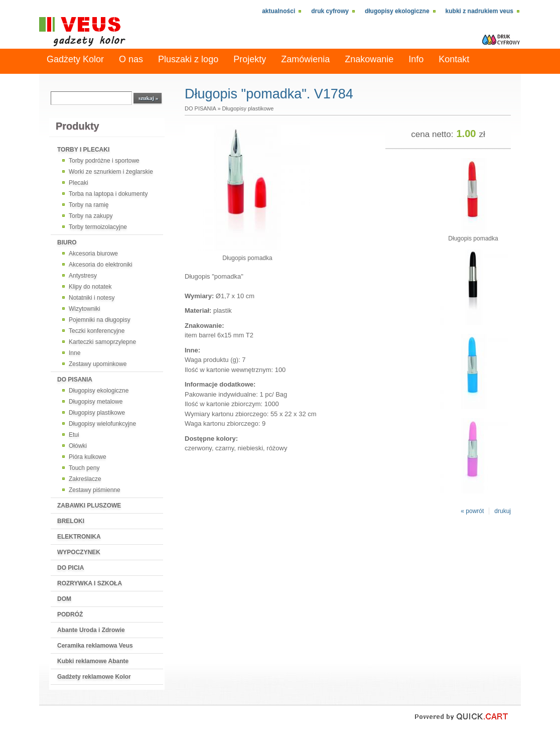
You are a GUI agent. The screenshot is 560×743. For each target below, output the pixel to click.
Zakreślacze (85, 479)
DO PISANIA (75, 380)
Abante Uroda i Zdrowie (91, 630)
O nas (131, 59)
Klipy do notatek (90, 287)
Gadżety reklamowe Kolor (94, 677)
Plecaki (79, 183)
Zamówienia (305, 59)
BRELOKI (71, 521)
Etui (74, 435)
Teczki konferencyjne (97, 331)
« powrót (472, 511)
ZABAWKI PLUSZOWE (89, 506)
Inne (75, 353)
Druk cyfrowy (330, 11)
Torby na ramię (89, 205)
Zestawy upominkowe (98, 364)
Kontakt (454, 59)
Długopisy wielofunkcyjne (102, 424)
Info (416, 59)
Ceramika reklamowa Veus (95, 646)
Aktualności (278, 11)
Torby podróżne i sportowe (104, 161)
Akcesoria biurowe (93, 254)
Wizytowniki (85, 309)
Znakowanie (369, 59)
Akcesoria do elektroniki (101, 265)
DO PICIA (71, 568)
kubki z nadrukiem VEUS (479, 11)
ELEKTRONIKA (79, 537)
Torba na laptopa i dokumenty (108, 194)
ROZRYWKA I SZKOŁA (90, 583)
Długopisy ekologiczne (397, 11)
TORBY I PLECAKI (83, 150)
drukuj (503, 511)
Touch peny (84, 468)
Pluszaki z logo (188, 59)
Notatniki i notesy (92, 298)
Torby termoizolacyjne (98, 227)
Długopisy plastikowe (97, 413)
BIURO (67, 242)
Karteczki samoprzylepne (102, 342)
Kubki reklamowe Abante (93, 661)
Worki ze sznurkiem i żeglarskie (111, 172)
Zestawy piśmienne (95, 490)
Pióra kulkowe (88, 457)
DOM (64, 599)
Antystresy (83, 276)
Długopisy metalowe (96, 402)
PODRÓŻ (70, 614)
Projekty (250, 59)
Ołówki (78, 446)
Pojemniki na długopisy (100, 320)
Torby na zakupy (91, 216)
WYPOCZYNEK (79, 552)
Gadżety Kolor (75, 59)
